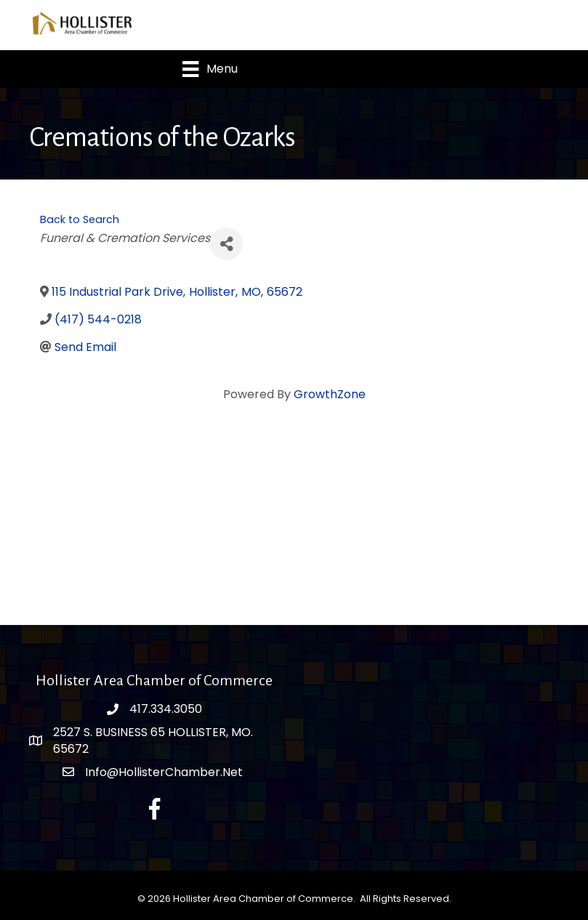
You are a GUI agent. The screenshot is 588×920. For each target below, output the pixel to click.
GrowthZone (330, 394)
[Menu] (210, 69)
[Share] (226, 244)
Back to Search (80, 219)
